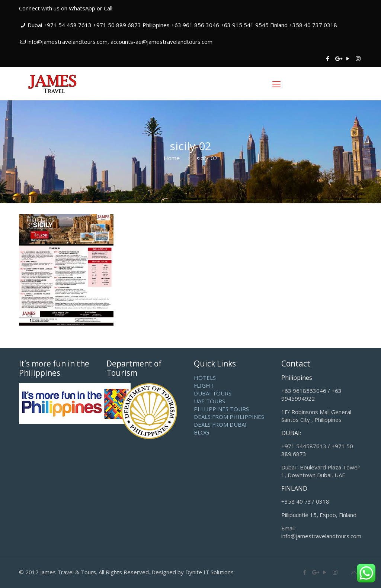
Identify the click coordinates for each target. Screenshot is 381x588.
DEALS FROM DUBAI (220, 424)
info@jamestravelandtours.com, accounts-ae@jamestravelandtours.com (120, 42)
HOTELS (205, 378)
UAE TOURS (209, 401)
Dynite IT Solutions (209, 572)
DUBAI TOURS (213, 393)
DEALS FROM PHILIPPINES (229, 417)
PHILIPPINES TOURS (221, 409)
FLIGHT (204, 385)
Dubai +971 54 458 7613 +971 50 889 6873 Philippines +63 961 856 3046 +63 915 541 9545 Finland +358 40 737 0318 (182, 25)
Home (172, 158)
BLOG (201, 432)
